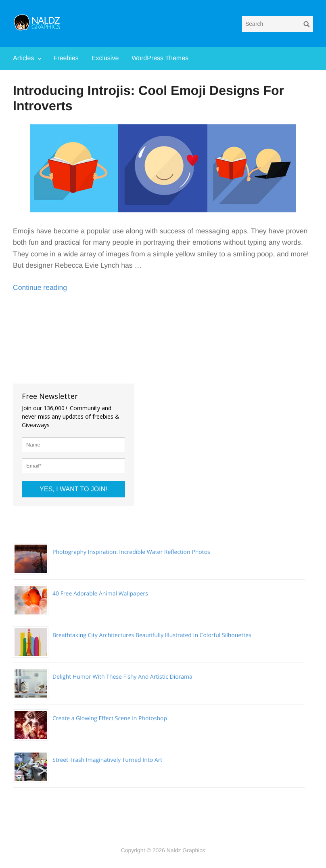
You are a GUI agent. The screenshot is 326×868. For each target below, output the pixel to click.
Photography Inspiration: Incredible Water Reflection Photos (131, 552)
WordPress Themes (160, 58)
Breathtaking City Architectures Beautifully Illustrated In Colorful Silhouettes (152, 635)
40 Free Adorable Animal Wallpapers (100, 594)
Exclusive (105, 58)
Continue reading (40, 287)
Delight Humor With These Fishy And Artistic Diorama (122, 677)
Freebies (66, 58)
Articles (23, 58)
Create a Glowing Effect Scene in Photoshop (110, 718)
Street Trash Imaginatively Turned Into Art (107, 760)
